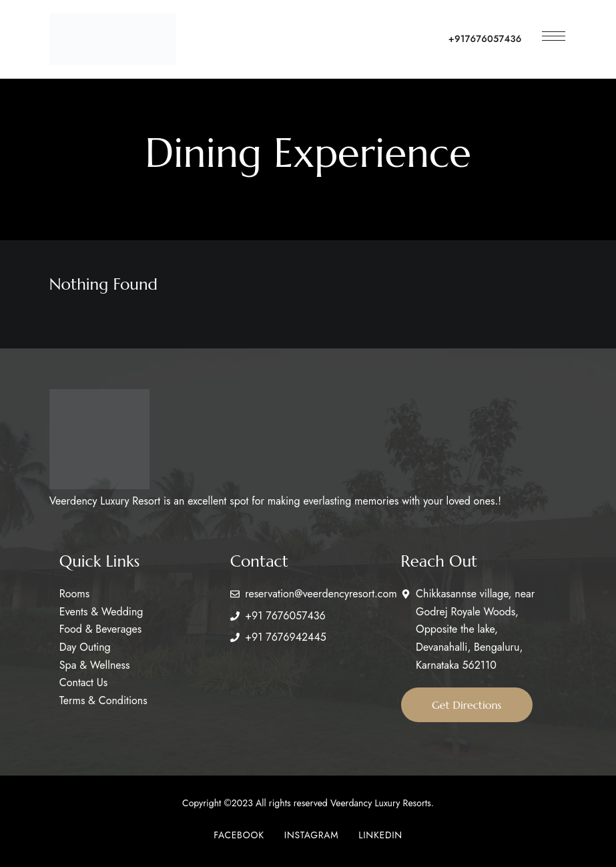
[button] (468, 705)
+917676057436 (485, 39)
